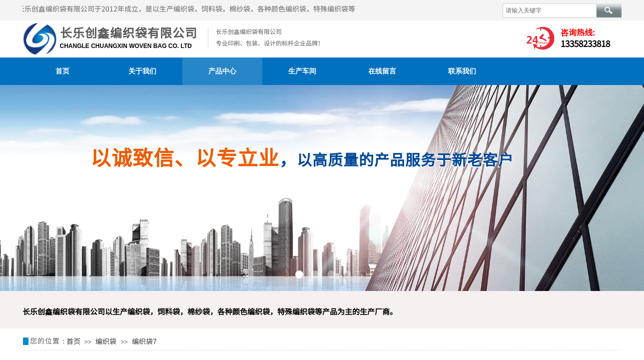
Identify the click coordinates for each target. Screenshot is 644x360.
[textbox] (550, 10)
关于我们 (142, 71)
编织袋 (106, 341)
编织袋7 (144, 341)
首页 (62, 71)
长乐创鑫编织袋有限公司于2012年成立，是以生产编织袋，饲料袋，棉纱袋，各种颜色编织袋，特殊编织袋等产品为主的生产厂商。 (223, 8)
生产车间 (302, 71)
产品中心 (222, 71)
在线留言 (382, 71)
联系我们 (462, 71)
